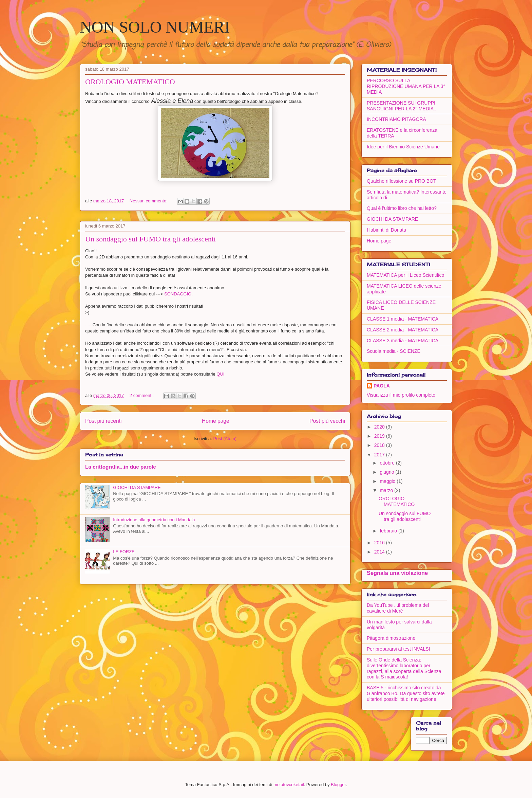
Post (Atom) (225, 439)
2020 (380, 427)
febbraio (389, 531)
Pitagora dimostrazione (391, 638)
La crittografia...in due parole (121, 467)
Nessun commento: (149, 201)
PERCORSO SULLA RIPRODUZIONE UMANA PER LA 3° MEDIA (406, 86)
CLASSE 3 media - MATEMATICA (403, 341)
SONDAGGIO (178, 294)
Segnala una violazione (397, 573)
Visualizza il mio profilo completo (401, 395)
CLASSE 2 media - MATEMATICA (403, 330)
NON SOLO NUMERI (155, 27)
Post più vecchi (327, 421)
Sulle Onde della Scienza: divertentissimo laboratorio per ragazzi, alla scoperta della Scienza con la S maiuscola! (404, 668)
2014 (380, 552)
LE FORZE (124, 552)
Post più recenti (103, 421)
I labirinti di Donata (386, 230)
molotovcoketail (289, 785)
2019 (380, 436)
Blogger (338, 785)
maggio (388, 481)
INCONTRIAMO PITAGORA (396, 119)
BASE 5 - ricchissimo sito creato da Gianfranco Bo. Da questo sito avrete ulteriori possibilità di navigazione (406, 693)
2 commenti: (142, 395)
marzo (387, 490)
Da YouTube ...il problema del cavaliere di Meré (398, 608)
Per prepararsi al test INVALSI (398, 649)
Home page (216, 421)
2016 (380, 543)
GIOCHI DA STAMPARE (137, 487)
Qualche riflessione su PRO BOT (402, 181)
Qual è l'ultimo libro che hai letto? (402, 208)
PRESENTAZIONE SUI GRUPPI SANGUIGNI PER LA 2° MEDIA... (402, 106)
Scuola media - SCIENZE (394, 351)
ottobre (388, 463)
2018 (380, 445)
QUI (220, 374)
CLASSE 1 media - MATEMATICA (403, 319)
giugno (387, 472)
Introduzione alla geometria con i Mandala (154, 520)
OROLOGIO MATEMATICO (130, 82)
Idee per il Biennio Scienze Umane (403, 147)
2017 (380, 455)
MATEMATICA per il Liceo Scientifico (405, 275)
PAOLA (382, 386)
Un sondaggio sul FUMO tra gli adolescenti (150, 239)
